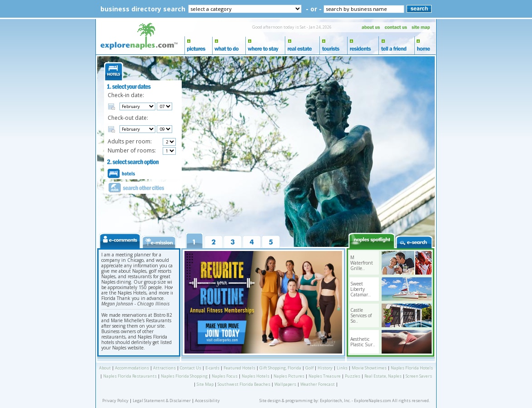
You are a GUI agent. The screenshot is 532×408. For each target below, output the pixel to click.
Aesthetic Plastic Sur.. (363, 342)
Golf (309, 368)
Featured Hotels (239, 368)
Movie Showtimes (369, 368)
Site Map (205, 384)
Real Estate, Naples (383, 376)
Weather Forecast (318, 384)
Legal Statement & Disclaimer (162, 401)
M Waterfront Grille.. (362, 263)
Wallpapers (285, 384)
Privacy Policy (115, 401)
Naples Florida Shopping (184, 376)
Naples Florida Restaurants (130, 376)
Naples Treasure (325, 376)
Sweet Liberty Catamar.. (360, 289)
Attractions (164, 368)
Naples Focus (225, 376)
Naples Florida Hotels (412, 368)
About (105, 368)
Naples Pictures (289, 376)
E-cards (212, 368)
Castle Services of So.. (361, 315)
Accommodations (132, 368)
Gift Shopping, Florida (280, 368)
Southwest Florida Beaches (244, 384)
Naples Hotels (256, 376)
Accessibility (207, 401)
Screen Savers (419, 376)
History (325, 368)
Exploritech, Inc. (335, 401)
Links (342, 368)
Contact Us (191, 368)
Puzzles (353, 376)
